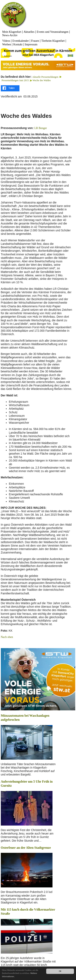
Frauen (35, 41)
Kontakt (18, 44)
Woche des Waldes (42, 80)
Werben (7, 44)
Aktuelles (29, 32)
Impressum (31, 44)
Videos (6, 41)
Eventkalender (21, 41)
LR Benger (41, 128)
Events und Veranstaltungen (52, 32)
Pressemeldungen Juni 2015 (15, 80)
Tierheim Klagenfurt (53, 41)
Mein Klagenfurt (12, 32)
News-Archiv (10, 35)
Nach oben (7, 637)
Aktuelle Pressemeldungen (45, 77)
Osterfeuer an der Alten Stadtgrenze (26, 848)
